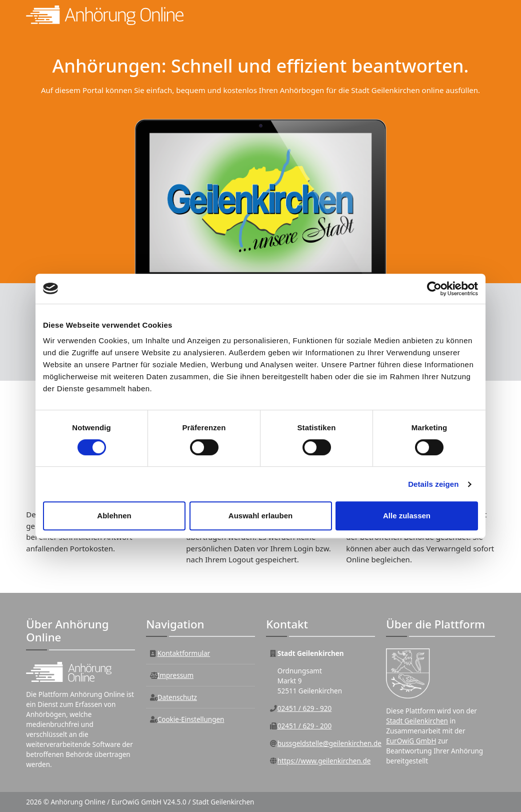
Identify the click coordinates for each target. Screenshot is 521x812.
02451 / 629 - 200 (304, 726)
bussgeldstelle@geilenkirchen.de (329, 743)
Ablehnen (114, 516)
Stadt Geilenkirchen (417, 721)
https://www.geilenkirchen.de (324, 761)
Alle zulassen (407, 516)
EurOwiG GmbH (411, 741)
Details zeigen (433, 484)
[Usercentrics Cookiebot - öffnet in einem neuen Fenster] (434, 289)
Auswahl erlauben (260, 516)
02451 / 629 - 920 (304, 708)
